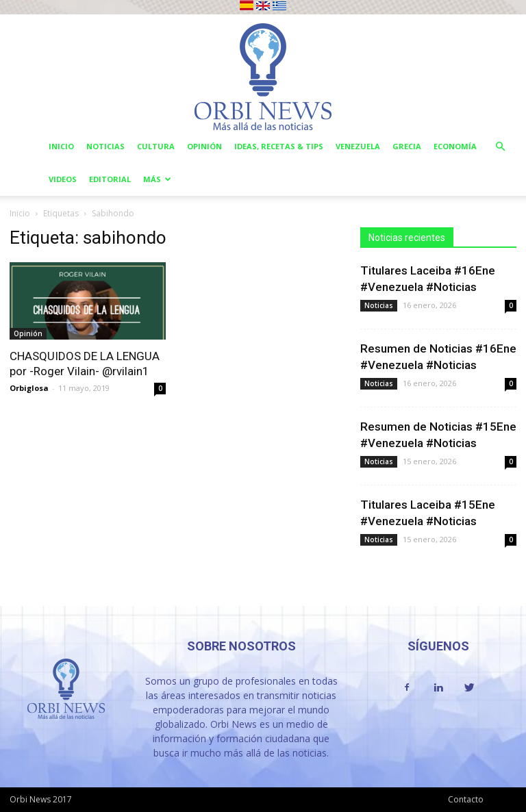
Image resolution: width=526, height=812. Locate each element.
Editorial (110, 179)
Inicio (61, 146)
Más (157, 179)
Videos (63, 179)
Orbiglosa (29, 388)
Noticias (105, 146)
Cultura (156, 146)
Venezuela (358, 146)
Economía (455, 146)
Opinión (204, 146)
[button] (500, 147)
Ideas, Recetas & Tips (279, 146)
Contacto (466, 799)
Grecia (407, 146)
